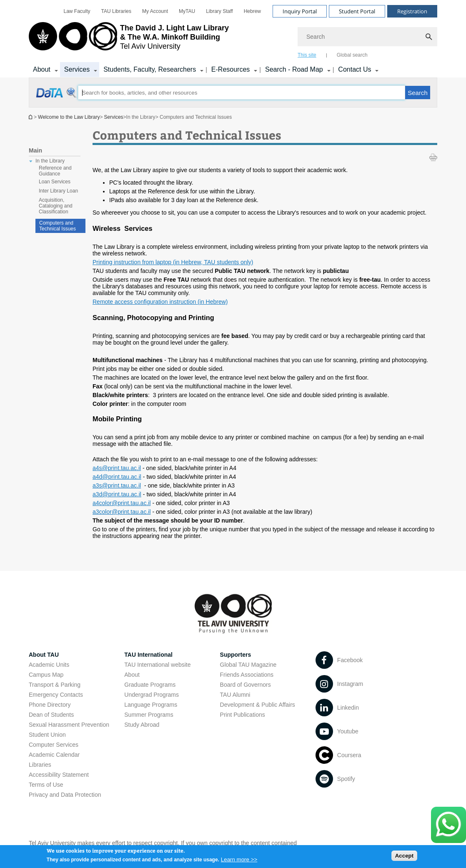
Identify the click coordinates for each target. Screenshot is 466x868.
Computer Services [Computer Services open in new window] (54, 745)
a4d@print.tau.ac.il (117, 477)
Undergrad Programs (152, 695)
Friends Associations (247, 675)
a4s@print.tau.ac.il (117, 468)
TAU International (148, 655)
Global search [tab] (352, 55)
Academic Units (49, 665)
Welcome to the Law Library (69, 117)
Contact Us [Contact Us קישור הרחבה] (355, 69)
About (132, 675)
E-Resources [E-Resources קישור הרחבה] (230, 69)
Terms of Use (46, 785)
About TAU (44, 655)
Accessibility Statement (59, 775)
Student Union (47, 735)
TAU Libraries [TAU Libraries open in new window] (116, 11)
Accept (404, 857)
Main (35, 150)
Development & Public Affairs (258, 705)
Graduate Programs (150, 685)
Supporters (236, 655)
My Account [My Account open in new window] (155, 11)
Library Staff (219, 11)
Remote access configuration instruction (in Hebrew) (160, 302)
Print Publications (243, 715)
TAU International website (157, 665)
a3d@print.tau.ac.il (117, 494)
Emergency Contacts (56, 695)
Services (114, 117)
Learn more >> (239, 862)
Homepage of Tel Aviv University (31, 117)
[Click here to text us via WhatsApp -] (448, 825)
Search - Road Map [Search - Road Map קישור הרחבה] (294, 69)
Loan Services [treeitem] (55, 182)
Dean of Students (51, 715)
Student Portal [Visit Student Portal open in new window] (357, 11)
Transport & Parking (55, 685)
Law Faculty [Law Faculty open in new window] (77, 11)
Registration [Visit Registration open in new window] (412, 11)
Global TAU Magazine (248, 665)
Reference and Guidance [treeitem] (55, 171)
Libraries (40, 765)
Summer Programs (149, 715)
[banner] (233, 39)
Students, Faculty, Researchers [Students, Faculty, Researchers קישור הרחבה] (150, 69)
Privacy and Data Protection (65, 795)
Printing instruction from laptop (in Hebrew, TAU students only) (173, 262)
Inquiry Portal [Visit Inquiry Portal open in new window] (300, 11)
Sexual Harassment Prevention (69, 725)
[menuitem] (77, 11)
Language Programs (151, 705)
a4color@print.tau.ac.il (122, 503)
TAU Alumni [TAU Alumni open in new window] (235, 695)
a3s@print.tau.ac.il (117, 485)
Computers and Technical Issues (58, 226)
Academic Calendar (54, 755)
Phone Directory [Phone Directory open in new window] (50, 705)
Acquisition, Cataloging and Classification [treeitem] (56, 206)
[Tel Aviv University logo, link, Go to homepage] (129, 40)
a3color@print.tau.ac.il (122, 512)
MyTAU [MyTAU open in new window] (187, 11)
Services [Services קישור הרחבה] (77, 69)
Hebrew (252, 11)
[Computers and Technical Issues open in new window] (57, 97)
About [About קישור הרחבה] (42, 69)
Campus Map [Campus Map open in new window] (46, 675)
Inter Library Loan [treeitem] (58, 191)
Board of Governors (246, 685)
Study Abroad (142, 725)
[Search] (367, 37)
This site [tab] (307, 55)
